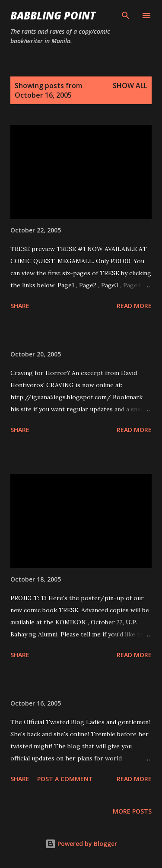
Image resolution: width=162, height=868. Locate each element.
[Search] (126, 16)
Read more (134, 306)
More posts (132, 811)
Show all (130, 86)
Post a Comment (65, 779)
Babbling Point (53, 15)
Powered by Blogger (81, 844)
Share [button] (20, 306)
